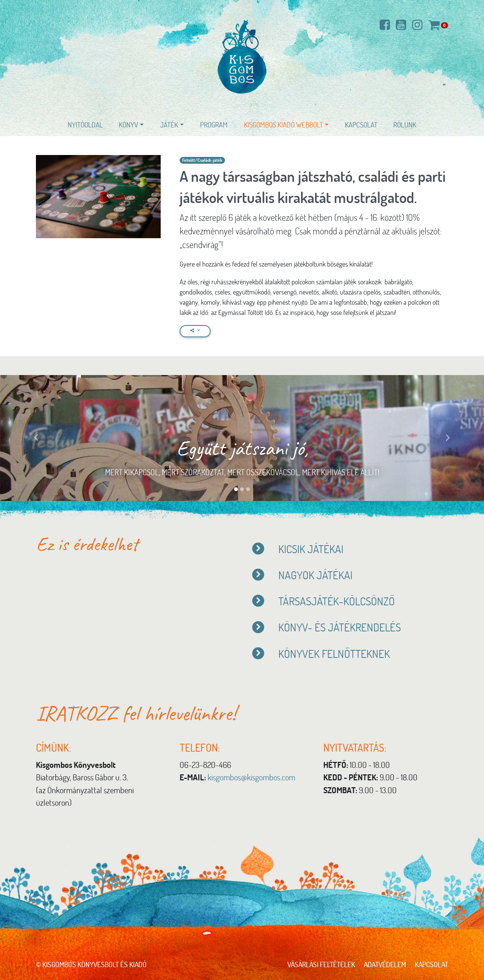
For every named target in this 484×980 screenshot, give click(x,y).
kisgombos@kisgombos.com (251, 777)
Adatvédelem (385, 964)
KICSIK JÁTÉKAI (297, 549)
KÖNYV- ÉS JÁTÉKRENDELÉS (326, 627)
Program (214, 125)
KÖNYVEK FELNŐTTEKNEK (322, 654)
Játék (169, 125)
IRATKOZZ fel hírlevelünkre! (136, 713)
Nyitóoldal (85, 125)
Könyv (128, 125)
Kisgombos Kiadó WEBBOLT (283, 125)
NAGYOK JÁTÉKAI (302, 575)
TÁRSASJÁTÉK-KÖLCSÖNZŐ (323, 601)
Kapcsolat (361, 125)
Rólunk (405, 125)
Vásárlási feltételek (321, 964)
